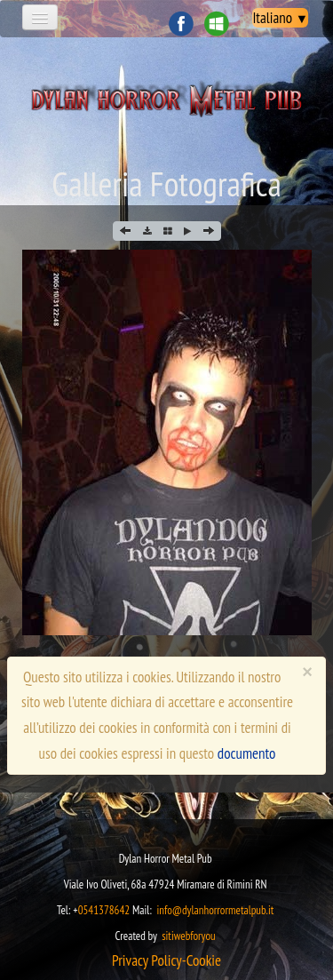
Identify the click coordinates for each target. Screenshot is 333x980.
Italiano (280, 18)
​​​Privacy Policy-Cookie (166, 960)
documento (247, 753)
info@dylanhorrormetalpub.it (215, 910)
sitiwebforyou (189, 936)
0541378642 (104, 910)
